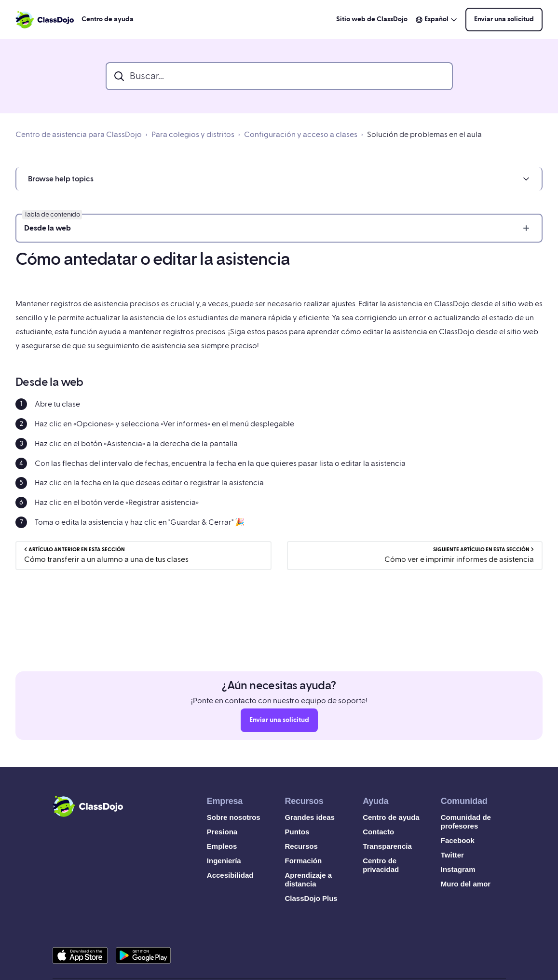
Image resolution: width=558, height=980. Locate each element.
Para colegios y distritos (193, 135)
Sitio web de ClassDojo (372, 19)
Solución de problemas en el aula (424, 135)
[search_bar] (279, 76)
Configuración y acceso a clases (301, 135)
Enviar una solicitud (504, 19)
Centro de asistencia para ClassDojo (79, 135)
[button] (279, 179)
